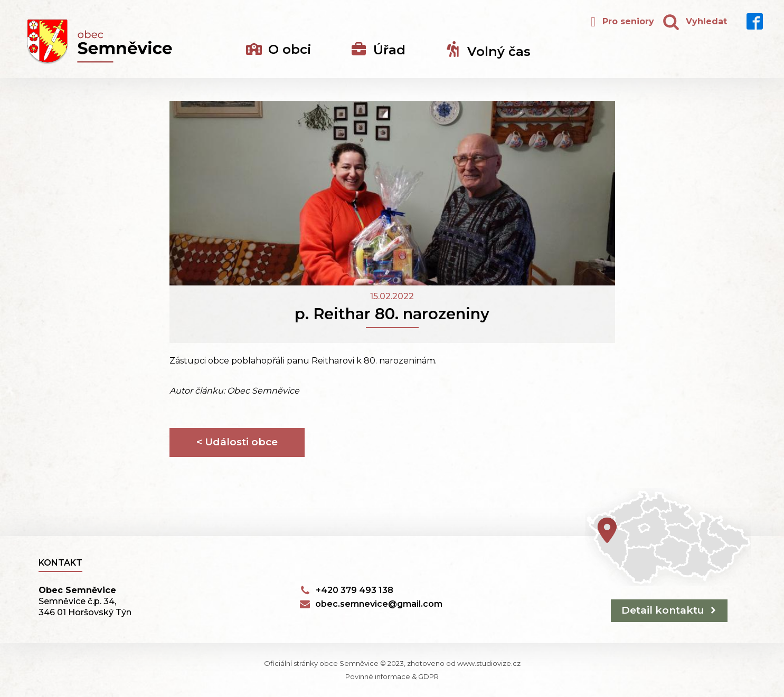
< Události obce (237, 442)
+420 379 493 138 (355, 590)
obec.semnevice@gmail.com (379, 604)
